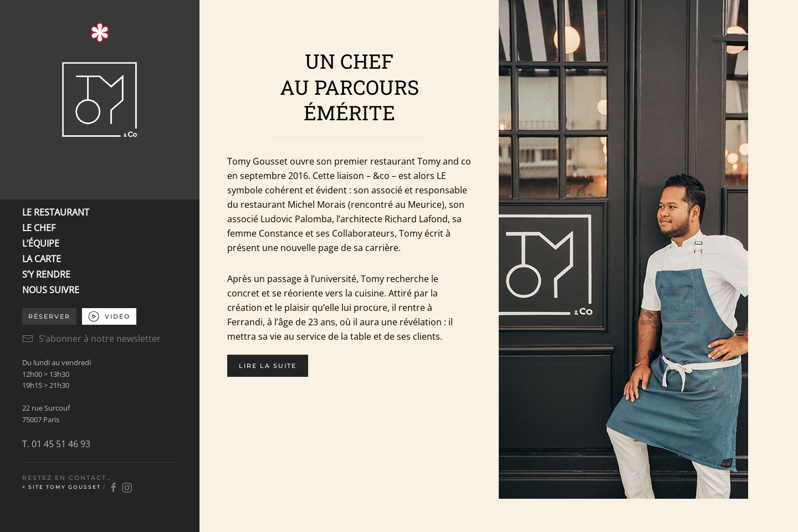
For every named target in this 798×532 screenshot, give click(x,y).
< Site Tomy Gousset (63, 487)
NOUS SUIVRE (51, 290)
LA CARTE (42, 259)
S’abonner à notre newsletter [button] (91, 339)
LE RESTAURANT (56, 212)
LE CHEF (39, 228)
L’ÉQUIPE (41, 243)
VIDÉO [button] (109, 316)
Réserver (49, 316)
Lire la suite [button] (268, 366)
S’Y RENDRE (46, 274)
